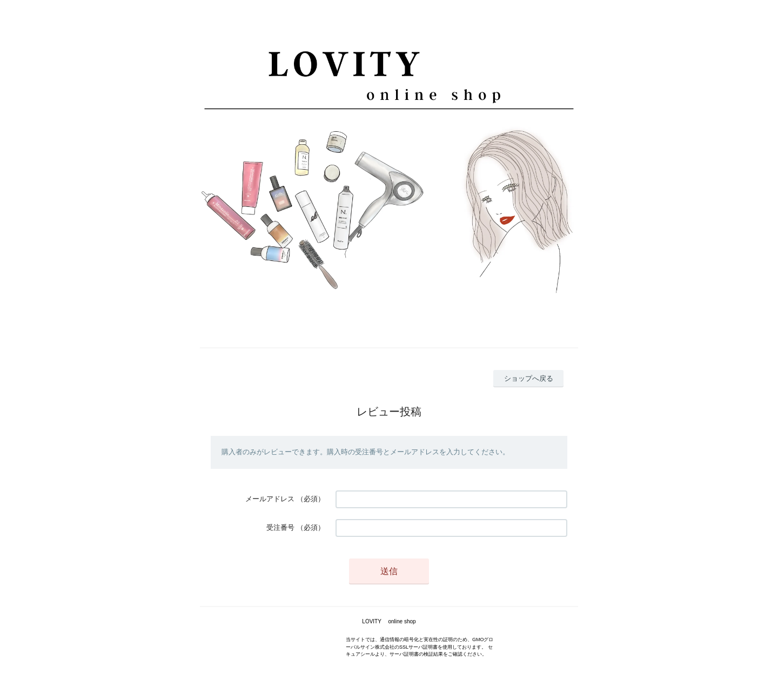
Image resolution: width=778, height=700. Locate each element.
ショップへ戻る (529, 378)
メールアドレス (270, 499)
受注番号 (280, 527)
